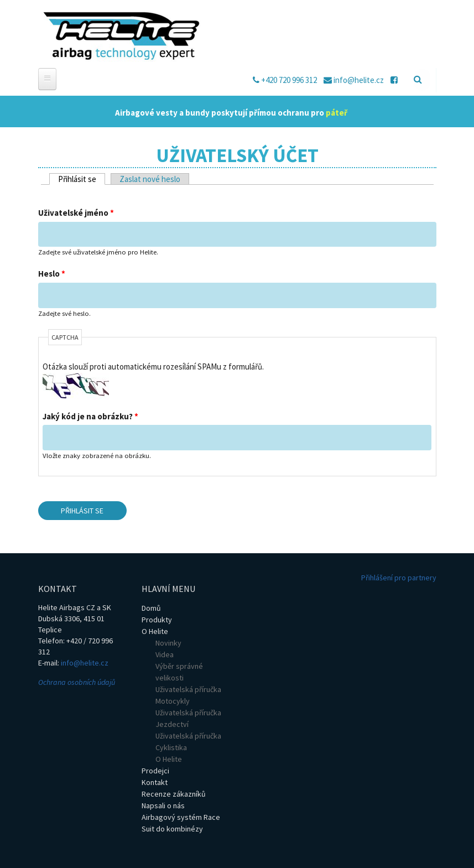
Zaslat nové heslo (150, 179)
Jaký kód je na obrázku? (90, 416)
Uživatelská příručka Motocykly (188, 695)
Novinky (168, 643)
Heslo (52, 274)
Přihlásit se (82, 179)
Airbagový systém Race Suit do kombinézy (181, 823)
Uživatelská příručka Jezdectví (188, 718)
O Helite (155, 631)
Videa (165, 654)
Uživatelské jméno (76, 213)
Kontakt (155, 782)
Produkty (157, 620)
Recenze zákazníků (174, 794)
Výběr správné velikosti (179, 672)
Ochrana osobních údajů (77, 682)
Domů (151, 608)
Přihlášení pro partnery (399, 578)
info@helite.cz (85, 663)
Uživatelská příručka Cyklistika (188, 742)
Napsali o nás (163, 805)
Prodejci (155, 771)
